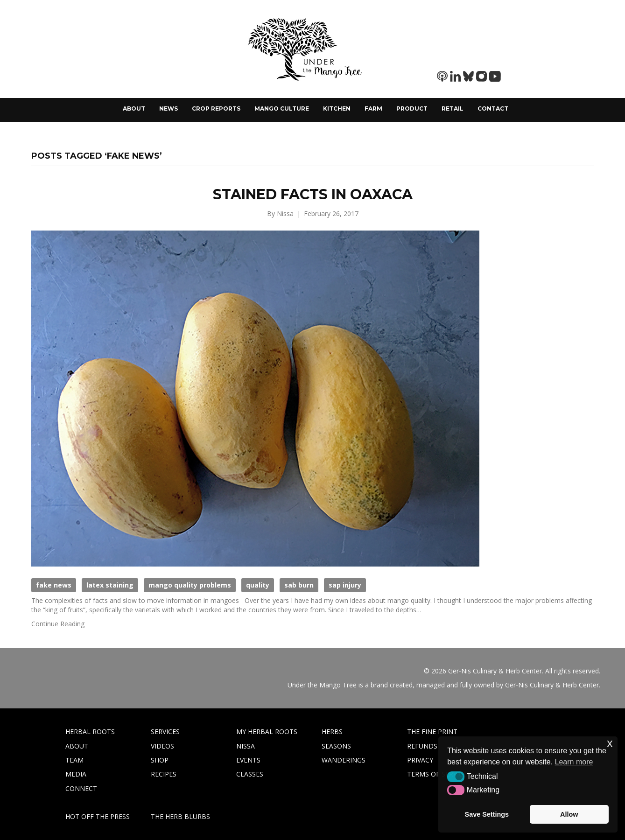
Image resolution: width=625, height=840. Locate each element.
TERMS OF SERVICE (437, 774)
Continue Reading (58, 624)
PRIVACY (420, 760)
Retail (453, 108)
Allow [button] (569, 814)
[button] (456, 777)
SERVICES (165, 731)
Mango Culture (282, 108)
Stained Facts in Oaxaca (313, 194)
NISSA (246, 746)
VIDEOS (162, 746)
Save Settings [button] (487, 814)
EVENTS (248, 760)
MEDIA (76, 774)
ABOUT (77, 746)
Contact (493, 108)
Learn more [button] (574, 762)
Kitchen (337, 108)
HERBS (332, 731)
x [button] (610, 743)
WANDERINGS (344, 760)
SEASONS (336, 746)
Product (412, 108)
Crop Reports (216, 108)
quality (258, 585)
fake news (54, 585)
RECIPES (164, 774)
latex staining (110, 585)
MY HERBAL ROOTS (267, 731)
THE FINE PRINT (432, 731)
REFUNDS (422, 746)
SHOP (160, 760)
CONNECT (81, 788)
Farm (373, 108)
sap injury (345, 585)
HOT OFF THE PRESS (98, 816)
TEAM (74, 760)
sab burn (299, 585)
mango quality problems (190, 585)
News (169, 108)
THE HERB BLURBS (180, 816)
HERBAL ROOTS (90, 731)
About (134, 108)
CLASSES (250, 774)
